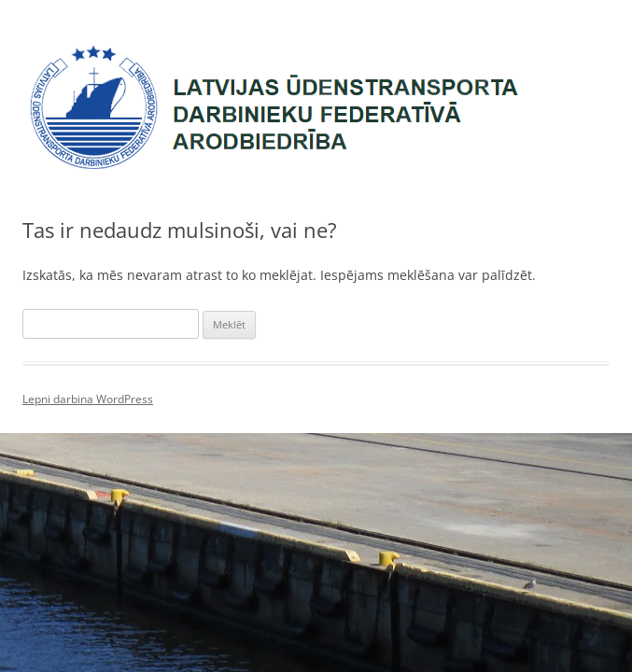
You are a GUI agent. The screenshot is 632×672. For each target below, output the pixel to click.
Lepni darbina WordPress (88, 399)
